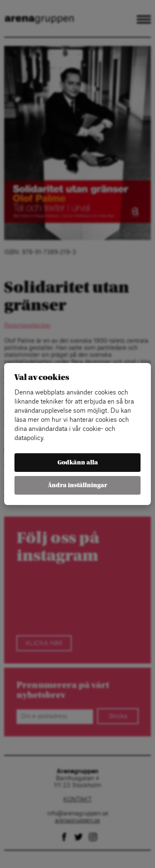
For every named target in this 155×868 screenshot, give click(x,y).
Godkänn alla (78, 463)
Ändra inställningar (77, 485)
